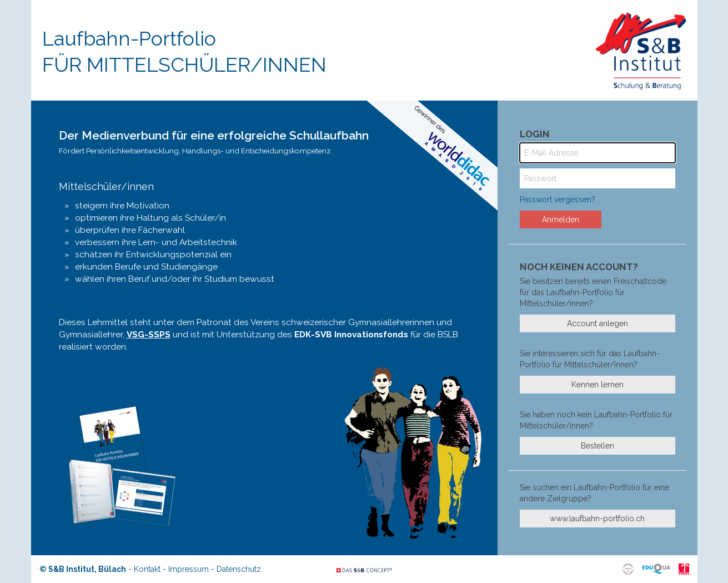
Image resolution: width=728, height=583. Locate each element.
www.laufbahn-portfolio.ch (597, 519)
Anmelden (561, 220)
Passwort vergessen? (558, 200)
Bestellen (598, 446)
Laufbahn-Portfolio (184, 51)
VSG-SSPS (149, 335)
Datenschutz (239, 569)
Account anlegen (598, 323)
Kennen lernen (598, 385)
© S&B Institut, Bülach (83, 569)
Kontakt (147, 569)
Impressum (189, 569)
